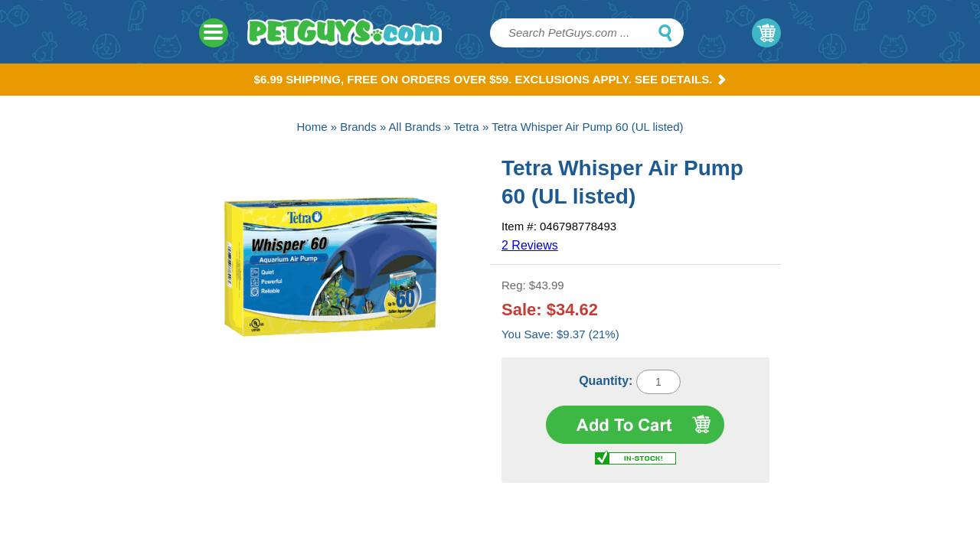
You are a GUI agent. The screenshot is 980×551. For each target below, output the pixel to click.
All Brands (415, 127)
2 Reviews (530, 245)
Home (312, 127)
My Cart (766, 33)
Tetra (466, 127)
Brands (358, 127)
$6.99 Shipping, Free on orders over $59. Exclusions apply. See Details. (490, 79)
